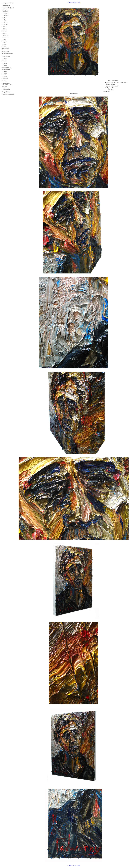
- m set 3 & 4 (5, 35)
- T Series (4, 73)
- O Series (4, 77)
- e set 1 (4, 46)
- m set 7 (4, 30)
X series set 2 (5, 50)
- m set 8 (4, 28)
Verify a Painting (6, 92)
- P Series (4, 60)
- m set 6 (4, 32)
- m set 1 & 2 (5, 37)
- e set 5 (4, 39)
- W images (5, 78)
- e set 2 (4, 44)
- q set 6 (4, 19)
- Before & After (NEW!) (8, 8)
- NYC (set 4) (5, 10)
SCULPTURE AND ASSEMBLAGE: (7, 69)
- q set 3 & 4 (5, 23)
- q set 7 (4, 17)
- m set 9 (4, 27)
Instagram (5, 87)
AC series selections (7, 54)
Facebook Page (6, 83)
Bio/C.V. (4, 81)
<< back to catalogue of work (74, 2)
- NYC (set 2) (5, 14)
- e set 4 (4, 41)
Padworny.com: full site (8, 94)
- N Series (4, 75)
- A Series (4, 71)
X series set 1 (5, 48)
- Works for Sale (6, 6)
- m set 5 (4, 34)
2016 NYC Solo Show (7, 85)
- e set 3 (4, 43)
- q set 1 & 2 (5, 24)
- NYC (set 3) (5, 12)
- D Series (4, 64)
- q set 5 (4, 21)
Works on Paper (6, 56)
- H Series (4, 62)
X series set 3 (5, 52)
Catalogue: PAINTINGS (8, 3)
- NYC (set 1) (5, 15)
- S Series (4, 65)
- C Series (4, 58)
